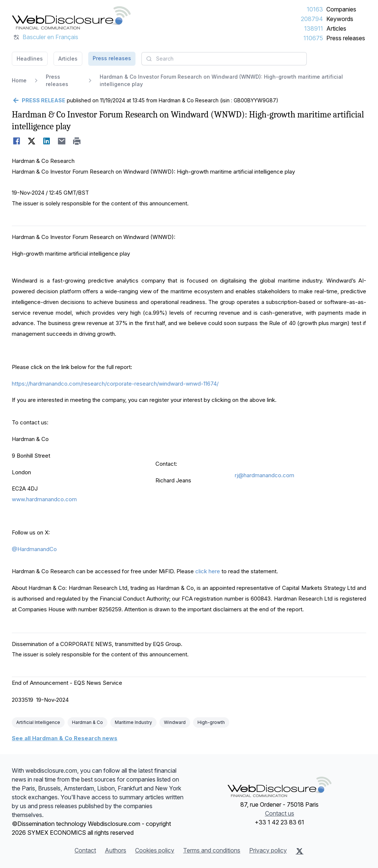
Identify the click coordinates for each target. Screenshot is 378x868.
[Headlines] (71, 18)
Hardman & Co (87, 722)
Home (19, 80)
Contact (85, 850)
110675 (313, 38)
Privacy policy (268, 850)
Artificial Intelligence (38, 722)
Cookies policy (155, 850)
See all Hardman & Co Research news (65, 738)
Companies (341, 9)
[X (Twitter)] (300, 851)
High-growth (211, 722)
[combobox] (224, 59)
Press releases (346, 38)
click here (208, 571)
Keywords (340, 19)
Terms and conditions (212, 850)
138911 (314, 28)
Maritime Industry (133, 722)
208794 (312, 19)
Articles (336, 28)
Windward (175, 722)
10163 (315, 9)
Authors (116, 850)
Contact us (280, 813)
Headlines (30, 59)
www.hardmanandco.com (44, 499)
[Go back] (39, 100)
